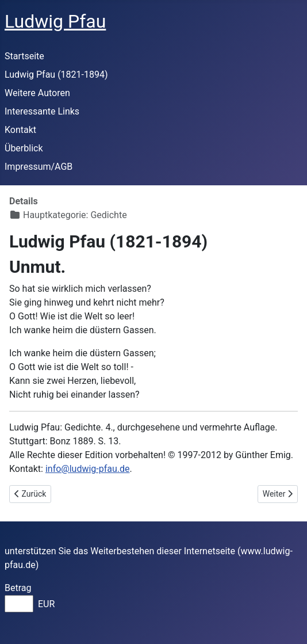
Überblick (24, 148)
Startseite (24, 56)
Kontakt (20, 130)
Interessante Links (42, 111)
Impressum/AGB (39, 167)
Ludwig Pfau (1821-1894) (56, 75)
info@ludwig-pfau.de (88, 469)
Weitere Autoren (37, 93)
